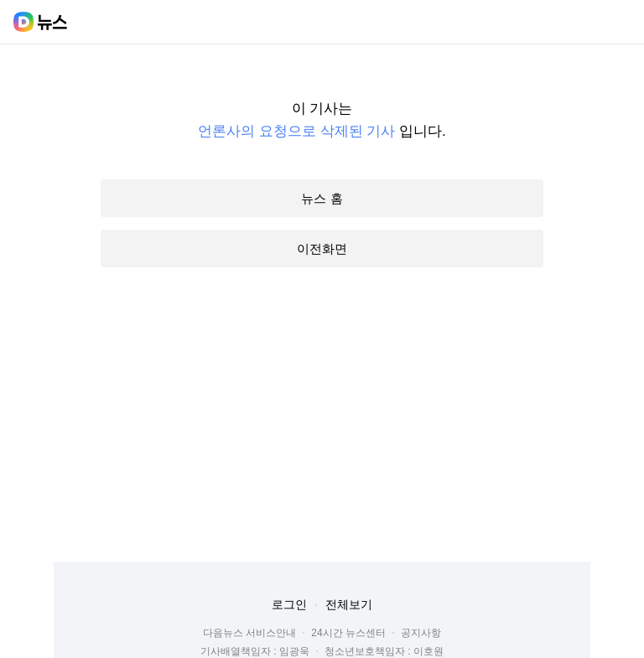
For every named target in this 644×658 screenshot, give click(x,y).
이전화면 (322, 249)
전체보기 (349, 604)
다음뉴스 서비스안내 (249, 633)
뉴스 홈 (322, 198)
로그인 (289, 604)
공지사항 (421, 633)
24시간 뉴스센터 (348, 633)
